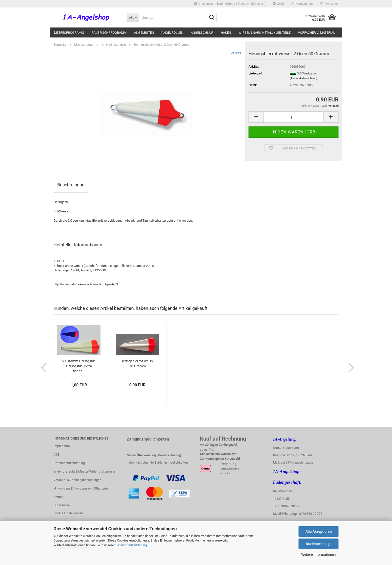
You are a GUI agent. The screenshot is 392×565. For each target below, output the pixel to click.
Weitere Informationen (318, 555)
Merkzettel (329, 4)
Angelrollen (172, 33)
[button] (256, 117)
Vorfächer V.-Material (316, 33)
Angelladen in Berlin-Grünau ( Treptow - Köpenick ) (230, 4)
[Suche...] (133, 17)
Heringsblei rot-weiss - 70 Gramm (137, 364)
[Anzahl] (293, 117)
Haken (226, 33)
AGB (57, 454)
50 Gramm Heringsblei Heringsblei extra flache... (79, 366)
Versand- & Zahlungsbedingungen (77, 480)
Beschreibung (71, 185)
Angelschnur (202, 33)
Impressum (62, 446)
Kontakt (59, 497)
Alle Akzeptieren (319, 532)
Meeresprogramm (69, 33)
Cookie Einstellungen (68, 513)
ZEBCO (236, 53)
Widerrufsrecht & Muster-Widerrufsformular (84, 471)
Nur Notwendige (319, 544)
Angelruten (144, 33)
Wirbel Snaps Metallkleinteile (264, 33)
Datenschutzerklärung (131, 545)
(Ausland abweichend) (303, 78)
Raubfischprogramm (109, 33)
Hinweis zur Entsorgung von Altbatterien (81, 488)
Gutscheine (62, 505)
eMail (278, 4)
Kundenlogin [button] (302, 4)
